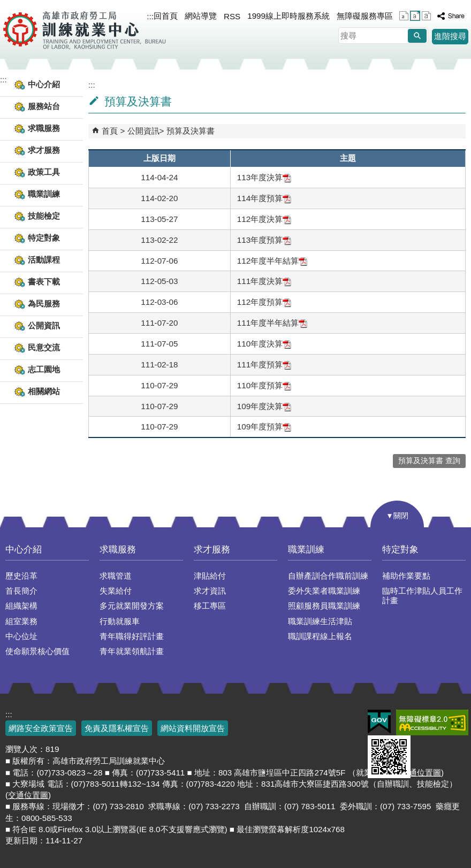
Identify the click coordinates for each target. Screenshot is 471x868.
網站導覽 (201, 16)
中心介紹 (24, 550)
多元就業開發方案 (132, 606)
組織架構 (21, 606)
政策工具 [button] (44, 172)
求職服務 (118, 550)
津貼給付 (210, 576)
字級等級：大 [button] (426, 16)
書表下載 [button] (44, 282)
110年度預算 (264, 385)
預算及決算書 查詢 (429, 461)
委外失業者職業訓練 (324, 591)
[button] (417, 36)
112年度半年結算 (272, 261)
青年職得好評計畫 (132, 636)
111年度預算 (264, 364)
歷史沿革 (21, 576)
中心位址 (21, 636)
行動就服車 (120, 621)
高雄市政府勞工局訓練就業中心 (84, 29)
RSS (232, 16)
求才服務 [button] (44, 150)
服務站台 (44, 106)
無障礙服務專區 (365, 16)
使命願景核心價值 (37, 651)
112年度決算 (264, 219)
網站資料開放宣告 (193, 728)
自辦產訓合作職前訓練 (328, 576)
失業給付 (116, 591)
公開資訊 (143, 131)
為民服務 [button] (44, 304)
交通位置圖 (28, 795)
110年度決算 (264, 344)
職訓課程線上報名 (320, 636)
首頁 (110, 131)
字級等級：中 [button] (415, 16)
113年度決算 (264, 177)
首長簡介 (21, 591)
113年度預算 (264, 240)
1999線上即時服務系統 (288, 16)
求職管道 (116, 576)
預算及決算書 (191, 131)
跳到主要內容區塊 (6, 6)
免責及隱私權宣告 (117, 728)
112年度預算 (264, 302)
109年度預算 (264, 427)
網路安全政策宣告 (41, 728)
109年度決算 (264, 406)
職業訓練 (306, 550)
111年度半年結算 (272, 323)
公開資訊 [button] (44, 325)
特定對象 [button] (44, 238)
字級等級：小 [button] (404, 16)
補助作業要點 (406, 576)
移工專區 (210, 606)
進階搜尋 (450, 36)
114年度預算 (264, 198)
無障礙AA (432, 723)
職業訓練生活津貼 (320, 621)
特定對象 (400, 550)
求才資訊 (210, 591)
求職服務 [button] (44, 128)
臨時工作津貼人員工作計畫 (422, 596)
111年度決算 (264, 281)
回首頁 (166, 16)
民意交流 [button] (44, 347)
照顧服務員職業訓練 (324, 606)
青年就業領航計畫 (132, 651)
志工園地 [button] (44, 369)
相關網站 (44, 391)
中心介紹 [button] (44, 84)
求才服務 (212, 550)
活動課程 (44, 260)
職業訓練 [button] (44, 194)
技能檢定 (44, 216)
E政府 (379, 722)
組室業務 (21, 621)
